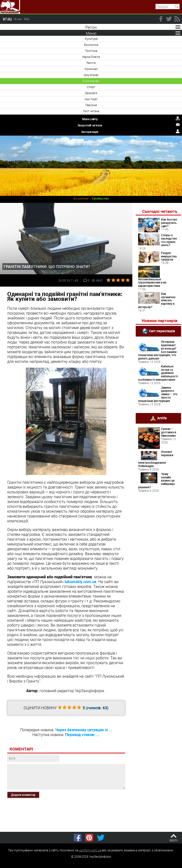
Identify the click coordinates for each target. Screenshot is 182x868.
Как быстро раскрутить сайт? (169, 223)
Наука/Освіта (91, 57)
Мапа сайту (90, 119)
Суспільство (91, 81)
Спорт (91, 87)
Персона (91, 105)
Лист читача (91, 111)
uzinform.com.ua (90, 850)
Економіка (91, 45)
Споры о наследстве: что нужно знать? (169, 240)
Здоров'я (91, 93)
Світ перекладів (162, 331)
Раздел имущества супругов (169, 256)
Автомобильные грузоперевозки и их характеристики (152, 282)
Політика (91, 51)
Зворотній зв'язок (90, 125)
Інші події (91, 99)
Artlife (162, 418)
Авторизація (90, 132)
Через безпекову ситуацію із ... (84, 730)
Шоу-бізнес (91, 75)
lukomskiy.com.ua (81, 582)
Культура (91, 39)
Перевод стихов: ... (82, 735)
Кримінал (91, 69)
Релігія (91, 63)
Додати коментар (23, 795)
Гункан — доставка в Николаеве (169, 432)
